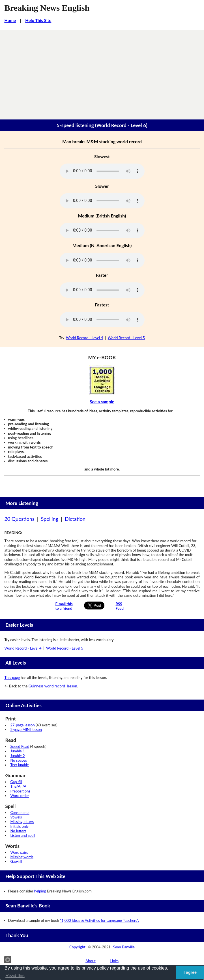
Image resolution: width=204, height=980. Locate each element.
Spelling (50, 519)
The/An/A (18, 786)
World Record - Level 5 (126, 338)
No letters (18, 831)
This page (12, 678)
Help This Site (38, 20)
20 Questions (19, 519)
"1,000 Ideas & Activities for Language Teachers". (99, 920)
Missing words (22, 857)
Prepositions (20, 791)
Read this (15, 976)
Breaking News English (47, 8)
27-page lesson (22, 725)
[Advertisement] (102, 73)
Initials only (19, 826)
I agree (190, 972)
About (91, 961)
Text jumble (20, 765)
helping (40, 891)
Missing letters (22, 822)
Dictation (75, 519)
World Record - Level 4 (84, 338)
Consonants (20, 813)
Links (114, 961)
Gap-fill (16, 782)
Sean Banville (124, 947)
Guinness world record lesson (53, 686)
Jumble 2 (17, 756)
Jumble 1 (17, 751)
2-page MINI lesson (26, 729)
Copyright (77, 947)
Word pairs (19, 852)
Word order (20, 796)
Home (10, 20)
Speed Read (20, 746)
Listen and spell (23, 835)
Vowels (16, 817)
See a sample (102, 402)
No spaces (18, 760)
